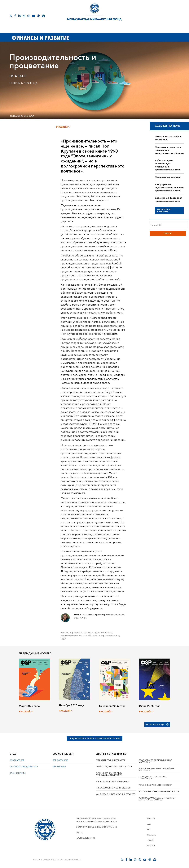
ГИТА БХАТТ (18, 76)
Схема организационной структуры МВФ (96, 827)
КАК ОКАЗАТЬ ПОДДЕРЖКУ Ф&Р (24, 767)
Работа (79, 833)
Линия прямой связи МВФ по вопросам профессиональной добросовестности (96, 820)
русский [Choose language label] (63, 127)
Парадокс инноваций (167, 177)
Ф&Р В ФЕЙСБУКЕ (60, 760)
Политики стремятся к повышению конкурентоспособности (169, 150)
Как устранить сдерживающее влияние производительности (169, 188)
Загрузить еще (157, 725)
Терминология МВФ (85, 838)
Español (151, 846)
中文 (149, 829)
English (151, 819)
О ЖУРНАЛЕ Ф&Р (17, 760)
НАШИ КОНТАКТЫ (17, 773)
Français (152, 835)
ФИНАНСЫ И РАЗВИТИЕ (164, 211)
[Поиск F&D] (168, 225)
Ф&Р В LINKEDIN (59, 767)
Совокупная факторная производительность (169, 199)
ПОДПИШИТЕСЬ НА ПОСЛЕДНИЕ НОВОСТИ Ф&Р (94, 739)
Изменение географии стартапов (168, 138)
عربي (149, 824)
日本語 (150, 840)
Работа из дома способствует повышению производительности (167, 165)
